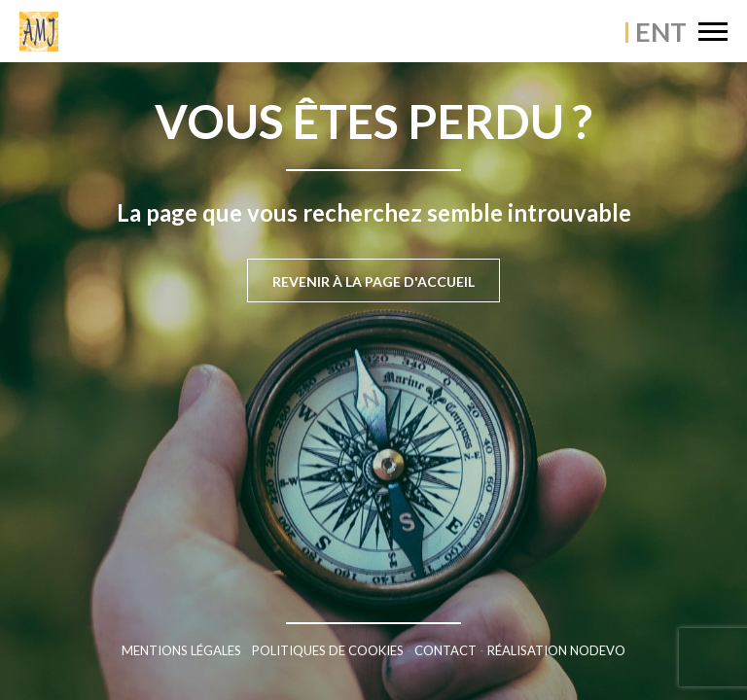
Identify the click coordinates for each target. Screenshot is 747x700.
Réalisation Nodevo (556, 650)
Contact (445, 650)
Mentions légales (181, 650)
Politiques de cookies (328, 650)
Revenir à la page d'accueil (373, 281)
